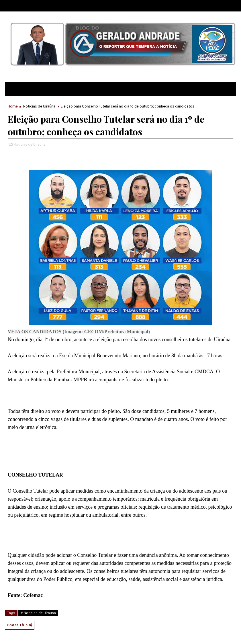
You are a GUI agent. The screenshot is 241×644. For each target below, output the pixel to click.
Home (13, 106)
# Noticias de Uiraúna (38, 613)
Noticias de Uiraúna (39, 106)
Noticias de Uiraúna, (30, 144)
